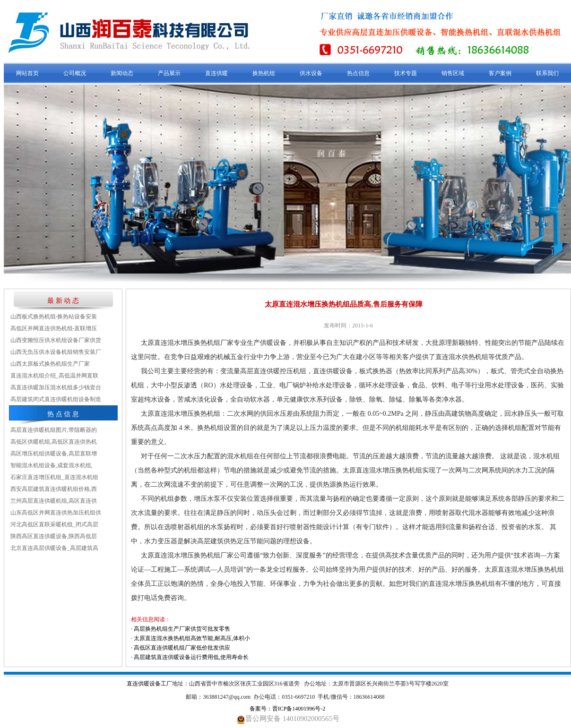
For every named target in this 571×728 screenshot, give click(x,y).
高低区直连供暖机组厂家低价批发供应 (182, 648)
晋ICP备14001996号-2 (299, 709)
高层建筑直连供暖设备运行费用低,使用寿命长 (191, 657)
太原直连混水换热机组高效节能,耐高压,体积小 (192, 638)
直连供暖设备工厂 (149, 684)
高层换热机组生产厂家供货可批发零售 (182, 629)
